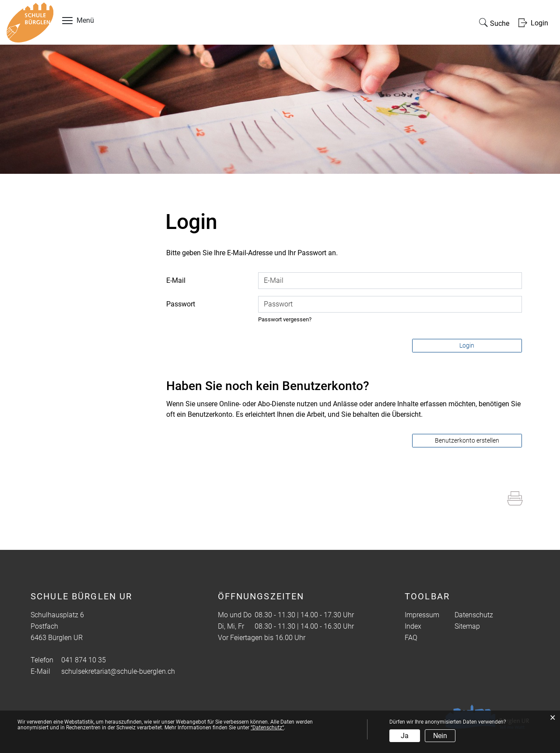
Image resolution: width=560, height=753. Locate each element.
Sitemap (467, 626)
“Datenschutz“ (267, 728)
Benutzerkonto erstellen (467, 440)
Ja (405, 736)
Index (413, 626)
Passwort (181, 304)
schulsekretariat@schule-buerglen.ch (118, 671)
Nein (440, 736)
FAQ (411, 638)
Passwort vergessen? (285, 319)
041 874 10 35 (84, 660)
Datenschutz (474, 615)
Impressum (422, 615)
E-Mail (176, 280)
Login (467, 345)
